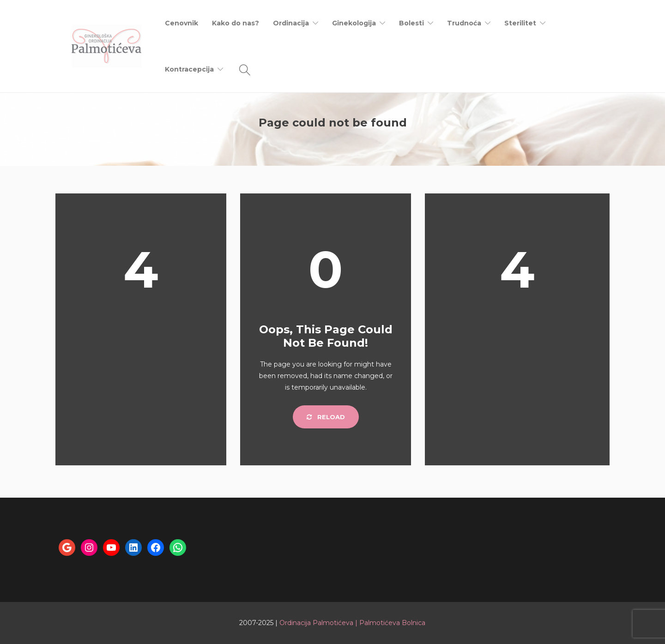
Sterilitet (520, 23)
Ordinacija (291, 23)
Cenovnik (181, 23)
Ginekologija (354, 23)
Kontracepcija (189, 69)
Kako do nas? (236, 23)
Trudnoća (464, 23)
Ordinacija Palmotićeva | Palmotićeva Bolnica (352, 623)
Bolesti (411, 23)
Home (553, 137)
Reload (326, 417)
